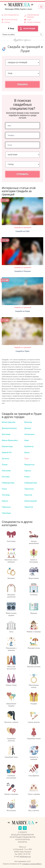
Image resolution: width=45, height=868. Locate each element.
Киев (27, 440)
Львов (5, 465)
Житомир (6, 434)
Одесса (28, 471)
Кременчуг (29, 446)
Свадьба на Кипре (22, 311)
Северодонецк (8, 483)
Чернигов (29, 507)
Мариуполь (29, 465)
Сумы (4, 489)
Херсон (5, 501)
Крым (27, 452)
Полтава (6, 477)
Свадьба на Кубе (22, 231)
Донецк (28, 428)
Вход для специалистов (22, 835)
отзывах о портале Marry (32, 864)
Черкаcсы (6, 507)
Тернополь (29, 489)
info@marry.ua (25, 856)
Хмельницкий (30, 501)
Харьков (28, 495)
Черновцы (6, 513)
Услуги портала (23, 840)
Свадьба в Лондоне (22, 271)
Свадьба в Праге (22, 351)
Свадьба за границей (23, 227)
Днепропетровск (9, 428)
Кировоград (7, 446)
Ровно (27, 477)
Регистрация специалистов (22, 837)
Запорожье (29, 434)
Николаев (6, 471)
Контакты (23, 842)
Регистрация (29, 29)
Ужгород (6, 495)
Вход (12, 28)
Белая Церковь (9, 422)
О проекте (22, 832)
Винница (28, 422)
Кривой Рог (7, 452)
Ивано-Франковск (10, 440)
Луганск (5, 458)
